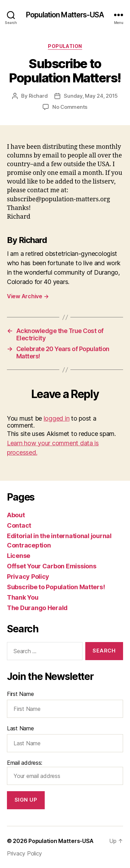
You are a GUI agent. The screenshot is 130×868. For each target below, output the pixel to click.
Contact (19, 525)
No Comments (70, 107)
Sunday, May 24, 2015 (91, 96)
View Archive (28, 296)
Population (65, 46)
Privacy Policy (28, 577)
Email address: (65, 772)
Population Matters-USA (65, 15)
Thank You (23, 597)
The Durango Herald (37, 608)
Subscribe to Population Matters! (56, 587)
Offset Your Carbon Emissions (51, 566)
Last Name (20, 728)
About (16, 515)
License (19, 556)
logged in (57, 418)
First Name (20, 694)
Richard (38, 96)
